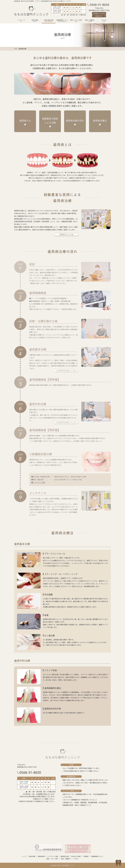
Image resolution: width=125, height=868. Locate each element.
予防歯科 (86, 856)
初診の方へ (99, 16)
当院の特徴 (32, 856)
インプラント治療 (53, 856)
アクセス (76, 859)
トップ (24, 856)
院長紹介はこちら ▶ (66, 234)
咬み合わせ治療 (76, 856)
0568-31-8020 (30, 772)
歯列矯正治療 (65, 856)
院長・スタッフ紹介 (52, 859)
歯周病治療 (41, 856)
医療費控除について (97, 856)
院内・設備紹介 (66, 859)
